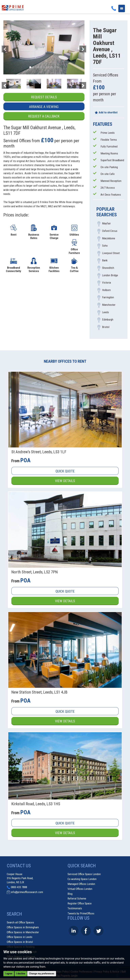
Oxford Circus (110, 231)
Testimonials (75, 908)
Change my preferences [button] (42, 974)
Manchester (109, 305)
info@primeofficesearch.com (27, 892)
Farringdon (108, 297)
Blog (70, 894)
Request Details (44, 97)
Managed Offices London (81, 884)
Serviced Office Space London (84, 874)
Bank (105, 261)
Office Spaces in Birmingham (23, 927)
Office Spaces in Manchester (23, 932)
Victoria (106, 283)
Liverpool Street (111, 253)
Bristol (106, 327)
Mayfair (106, 224)
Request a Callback (44, 116)
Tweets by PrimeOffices (81, 913)
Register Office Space (80, 903)
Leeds (105, 312)
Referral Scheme (77, 898)
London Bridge (110, 275)
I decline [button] (21, 974)
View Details (65, 481)
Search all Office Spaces (20, 922)
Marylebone (109, 238)
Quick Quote (65, 471)
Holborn (106, 290)
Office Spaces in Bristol (20, 942)
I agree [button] (9, 974)
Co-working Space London (82, 879)
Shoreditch (108, 268)
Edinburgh (108, 320)
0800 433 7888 (19, 887)
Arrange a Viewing (44, 107)
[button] (9, 47)
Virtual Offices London (80, 889)
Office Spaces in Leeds (20, 937)
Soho (105, 246)
